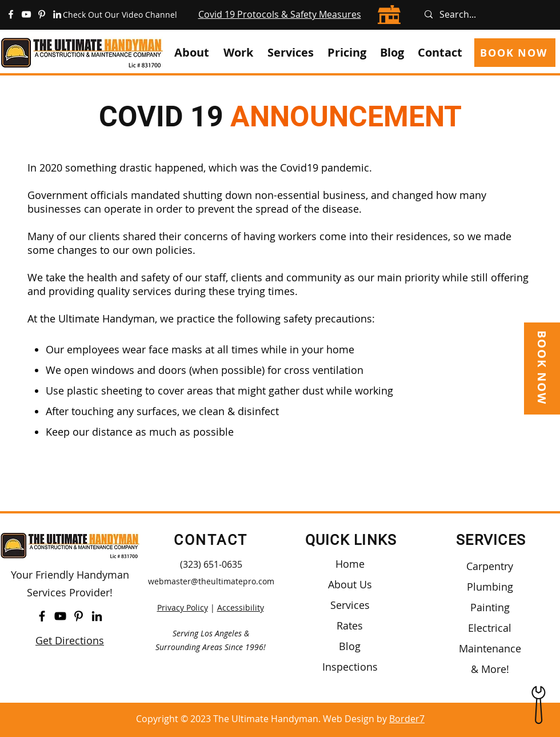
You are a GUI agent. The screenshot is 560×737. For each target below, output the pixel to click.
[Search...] (487, 15)
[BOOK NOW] (515, 53)
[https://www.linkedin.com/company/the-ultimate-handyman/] (57, 14)
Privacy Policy (183, 607)
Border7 (407, 719)
